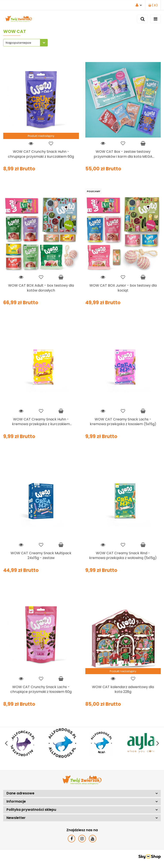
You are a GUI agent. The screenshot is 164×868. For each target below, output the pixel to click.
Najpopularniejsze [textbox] (18, 43)
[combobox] (25, 43)
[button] (153, 5)
